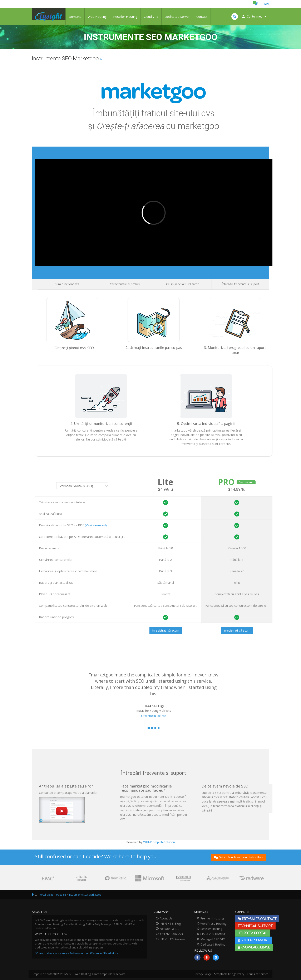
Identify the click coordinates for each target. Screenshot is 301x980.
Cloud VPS (151, 16)
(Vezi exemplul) (96, 525)
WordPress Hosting (211, 924)
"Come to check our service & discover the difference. (69, 953)
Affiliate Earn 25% (170, 934)
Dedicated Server (177, 16)
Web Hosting (97, 16)
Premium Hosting (210, 918)
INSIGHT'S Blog (168, 924)
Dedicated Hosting (211, 944)
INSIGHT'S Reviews (171, 939)
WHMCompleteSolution (159, 842)
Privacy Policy (202, 974)
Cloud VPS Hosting (211, 934)
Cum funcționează (67, 284)
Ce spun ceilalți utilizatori (183, 284)
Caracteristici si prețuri (125, 284)
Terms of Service (258, 974)
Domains (75, 16)
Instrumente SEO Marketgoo (85, 895)
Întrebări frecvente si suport (240, 284)
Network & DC (168, 929)
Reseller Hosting (125, 16)
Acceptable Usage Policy (229, 974)
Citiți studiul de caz (154, 716)
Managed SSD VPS (211, 939)
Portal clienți (46, 895)
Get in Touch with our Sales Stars (239, 857)
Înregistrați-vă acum (166, 630)
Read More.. (112, 953)
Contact (202, 16)
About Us (164, 918)
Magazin (61, 895)
